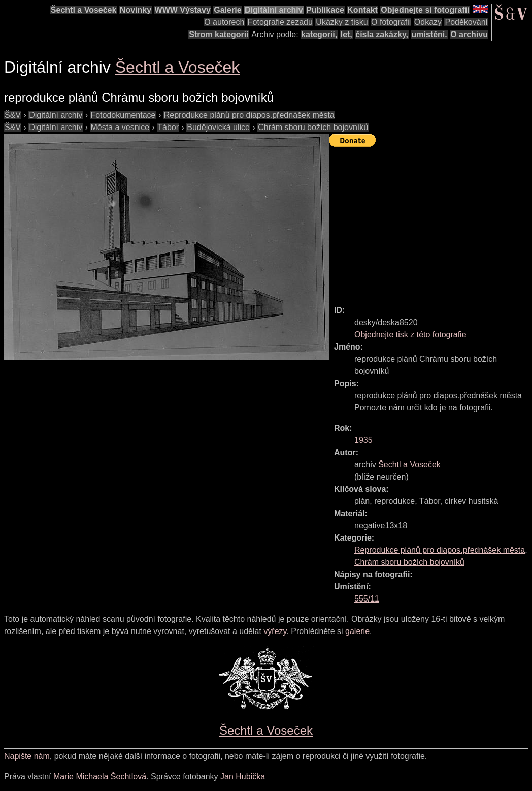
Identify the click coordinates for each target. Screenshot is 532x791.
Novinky (136, 10)
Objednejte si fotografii (425, 10)
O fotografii (391, 22)
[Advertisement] (430, 222)
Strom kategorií (219, 34)
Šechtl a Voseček (84, 10)
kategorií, (319, 34)
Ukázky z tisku (342, 22)
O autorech (224, 22)
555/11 (367, 599)
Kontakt (362, 10)
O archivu (469, 34)
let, (346, 34)
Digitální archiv (274, 10)
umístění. (429, 34)
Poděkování (466, 22)
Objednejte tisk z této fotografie (410, 335)
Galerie (227, 10)
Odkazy (428, 22)
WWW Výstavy (183, 10)
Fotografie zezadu (280, 22)
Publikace (325, 10)
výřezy (275, 631)
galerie (357, 631)
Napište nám (27, 756)
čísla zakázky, (382, 34)
